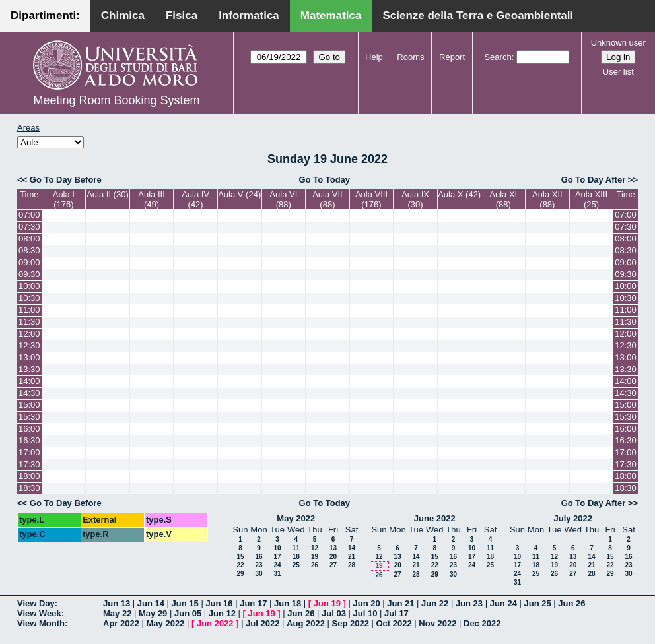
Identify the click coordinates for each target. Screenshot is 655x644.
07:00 (29, 215)
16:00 (29, 429)
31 (277, 574)
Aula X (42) (459, 194)
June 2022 (435, 518)
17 (277, 557)
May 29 (153, 613)
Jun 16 (219, 603)
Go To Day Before (66, 180)
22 (240, 565)
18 (296, 557)
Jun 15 (185, 603)
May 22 (117, 613)
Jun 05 (188, 613)
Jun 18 (288, 603)
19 (315, 557)
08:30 (29, 250)
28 (352, 565)
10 (277, 548)
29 (240, 574)
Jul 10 (365, 613)
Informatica (249, 16)
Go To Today (325, 180)
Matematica (331, 16)
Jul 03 (334, 613)
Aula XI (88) (503, 199)
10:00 (29, 286)
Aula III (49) (151, 199)
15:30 (29, 417)
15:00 (29, 405)
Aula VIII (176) (371, 199)
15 (240, 557)
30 (259, 574)
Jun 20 (366, 603)
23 (259, 565)
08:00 (29, 239)
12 (315, 548)
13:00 (29, 357)
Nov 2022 (437, 623)
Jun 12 (222, 613)
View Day (36, 603)
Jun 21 (400, 603)
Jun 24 (503, 603)
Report (452, 57)
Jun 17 (253, 603)
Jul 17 (396, 613)
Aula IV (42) (195, 199)
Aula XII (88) (547, 199)
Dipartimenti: (45, 16)
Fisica (182, 16)
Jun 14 (151, 603)
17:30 (29, 464)
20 (333, 557)
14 (352, 548)
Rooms (410, 57)
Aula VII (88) (327, 199)
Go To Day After (594, 180)
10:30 (29, 298)
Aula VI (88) (283, 199)
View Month (41, 623)
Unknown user (618, 43)
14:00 (29, 381)
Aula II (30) (108, 194)
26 (315, 565)
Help (374, 57)
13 (333, 548)
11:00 (29, 310)
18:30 (29, 488)
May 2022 (296, 518)
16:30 (29, 440)
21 (352, 557)
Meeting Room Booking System (116, 100)
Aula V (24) (239, 194)
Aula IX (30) (415, 199)
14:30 (29, 393)
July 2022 (573, 518)
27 (333, 565)
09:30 (29, 274)
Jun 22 (435, 603)
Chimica (123, 16)
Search (498, 57)
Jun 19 (327, 603)
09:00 (29, 262)
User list (618, 72)
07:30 (29, 227)
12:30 (29, 345)
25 (296, 565)
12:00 (29, 334)
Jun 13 (117, 603)
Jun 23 (469, 603)
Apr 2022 (121, 623)
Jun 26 (571, 603)
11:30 (29, 322)
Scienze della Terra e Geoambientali (478, 16)
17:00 (29, 452)
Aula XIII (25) (591, 199)
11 (296, 548)
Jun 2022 (215, 623)
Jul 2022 (262, 623)
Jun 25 (537, 603)
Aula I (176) (64, 199)
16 (259, 557)
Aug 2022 (306, 623)
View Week (39, 613)
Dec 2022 (482, 623)
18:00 (29, 476)
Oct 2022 (394, 623)
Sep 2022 (351, 623)
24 (277, 565)
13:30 (29, 369)
